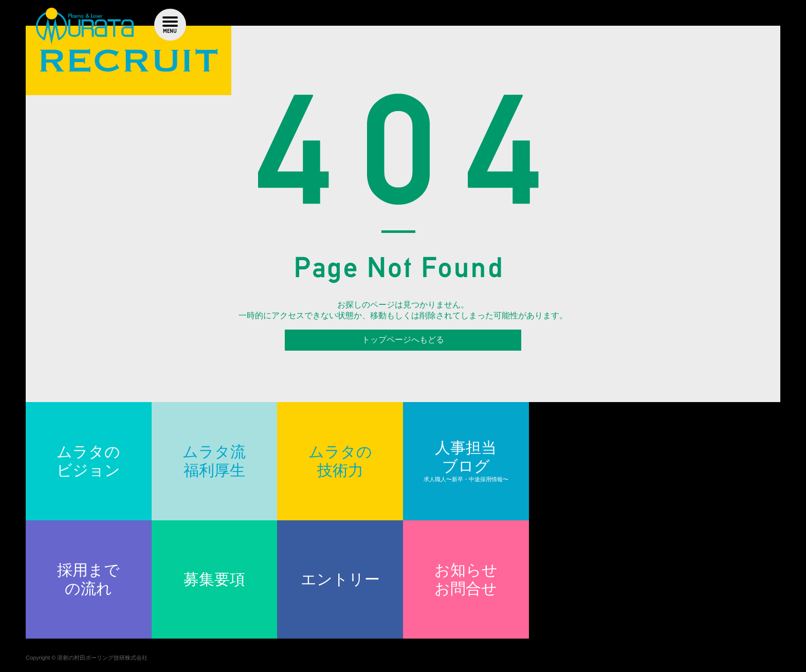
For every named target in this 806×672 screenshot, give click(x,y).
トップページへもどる (403, 340)
